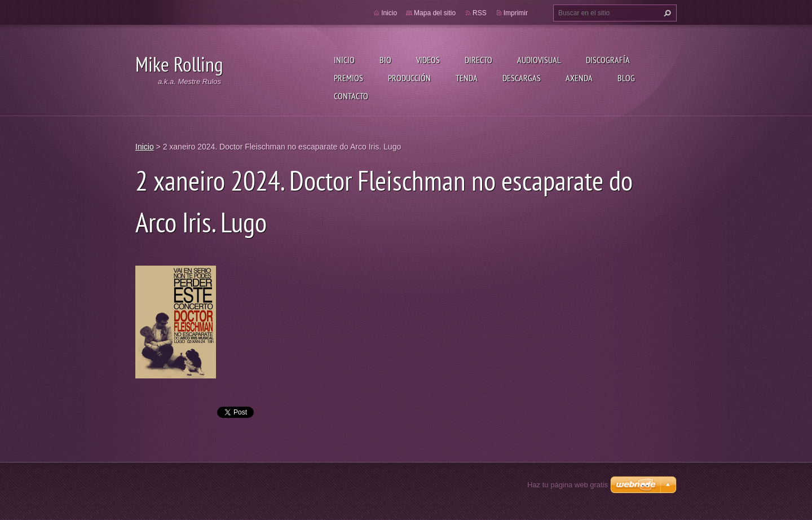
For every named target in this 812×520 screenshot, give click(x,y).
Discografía (608, 60)
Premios (348, 78)
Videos (428, 60)
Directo (478, 60)
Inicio (344, 60)
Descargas (522, 78)
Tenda (467, 78)
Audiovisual (539, 60)
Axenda (579, 78)
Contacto (351, 96)
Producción (409, 78)
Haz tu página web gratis (568, 485)
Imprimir (516, 13)
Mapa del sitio (435, 13)
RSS (480, 13)
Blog (626, 78)
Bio (385, 60)
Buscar (666, 13)
